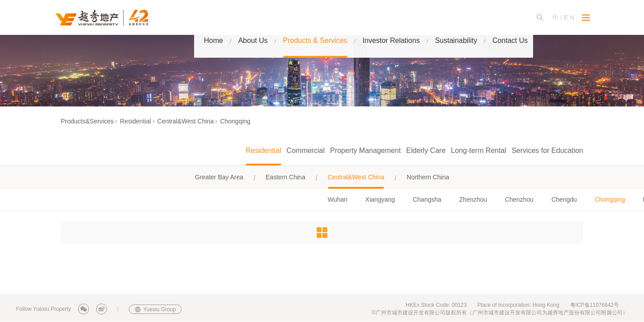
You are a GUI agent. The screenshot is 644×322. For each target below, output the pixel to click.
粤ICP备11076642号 (595, 305)
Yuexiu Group (160, 309)
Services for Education (547, 150)
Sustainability (456, 18)
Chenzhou (519, 199)
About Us (253, 18)
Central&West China (186, 121)
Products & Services (315, 18)
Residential (135, 121)
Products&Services (87, 121)
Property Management (365, 150)
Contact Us (510, 18)
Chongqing (235, 121)
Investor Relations (391, 18)
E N (569, 17)
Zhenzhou (473, 199)
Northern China (428, 177)
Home (214, 18)
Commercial (306, 150)
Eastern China (286, 177)
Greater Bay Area (219, 177)
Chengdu (564, 199)
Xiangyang (380, 199)
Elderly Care (426, 150)
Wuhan (338, 199)
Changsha (427, 199)
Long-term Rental (479, 150)
